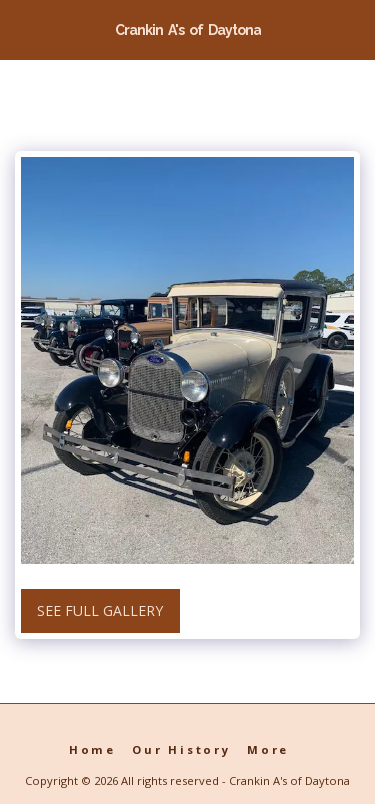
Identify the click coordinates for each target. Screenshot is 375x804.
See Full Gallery (100, 610)
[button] (22, 28)
